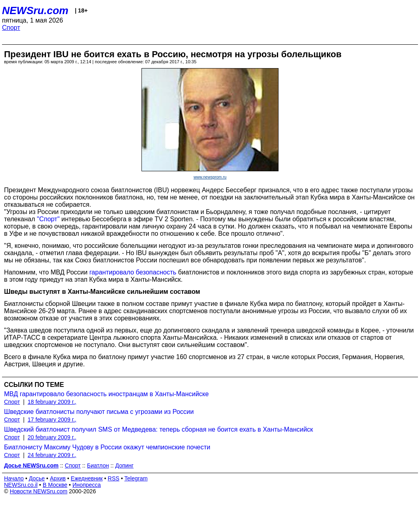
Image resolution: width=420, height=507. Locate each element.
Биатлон (98, 465)
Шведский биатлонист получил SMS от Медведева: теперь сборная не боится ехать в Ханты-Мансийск (159, 429)
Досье (37, 478)
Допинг (125, 465)
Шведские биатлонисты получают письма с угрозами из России (99, 412)
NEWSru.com (35, 10)
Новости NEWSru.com (38, 491)
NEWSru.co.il (21, 485)
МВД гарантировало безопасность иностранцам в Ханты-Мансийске (106, 394)
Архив (58, 478)
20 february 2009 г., (52, 437)
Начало (14, 478)
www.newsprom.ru (210, 177)
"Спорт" (48, 219)
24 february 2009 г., (52, 455)
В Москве (55, 485)
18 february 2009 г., (52, 402)
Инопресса (87, 485)
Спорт (11, 28)
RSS (113, 478)
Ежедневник (87, 478)
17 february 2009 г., (52, 420)
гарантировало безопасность (133, 272)
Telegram (136, 478)
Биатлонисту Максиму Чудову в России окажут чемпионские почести (107, 447)
